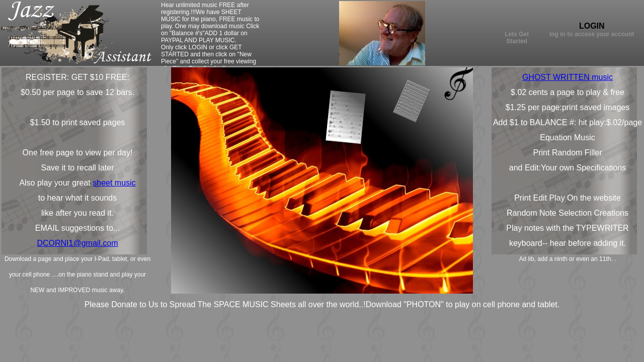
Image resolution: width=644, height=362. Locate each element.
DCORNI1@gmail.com (77, 243)
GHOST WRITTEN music (568, 77)
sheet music (114, 183)
